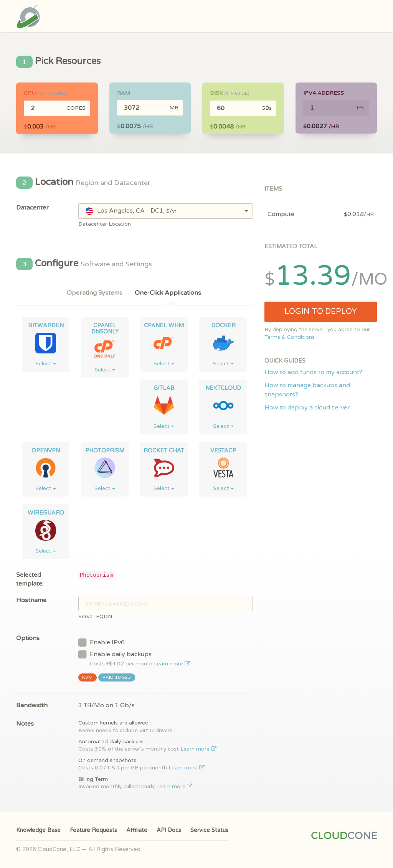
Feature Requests (93, 830)
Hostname (31, 600)
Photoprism (105, 451)
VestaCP (223, 451)
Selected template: (30, 579)
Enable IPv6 (102, 642)
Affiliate (137, 830)
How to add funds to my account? (313, 372)
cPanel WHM (164, 326)
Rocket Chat (164, 451)
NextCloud (223, 388)
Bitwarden (46, 326)
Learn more (172, 664)
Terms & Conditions (290, 337)
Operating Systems (95, 293)
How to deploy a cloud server (307, 408)
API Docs (169, 830)
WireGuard (46, 513)
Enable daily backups (134, 658)
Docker (223, 326)
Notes (25, 724)
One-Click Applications (168, 293)
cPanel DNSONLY (105, 329)
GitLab (164, 388)
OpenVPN (46, 451)
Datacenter (32, 208)
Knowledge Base (38, 830)
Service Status (209, 830)
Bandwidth (32, 705)
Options (28, 638)
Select (46, 364)
